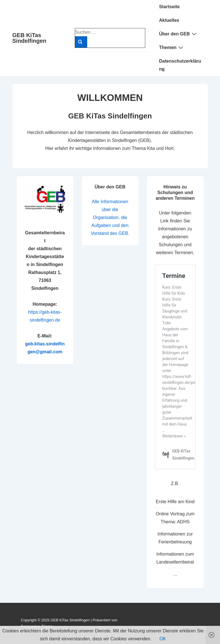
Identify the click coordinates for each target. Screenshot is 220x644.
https (33, 312)
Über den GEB (179, 34)
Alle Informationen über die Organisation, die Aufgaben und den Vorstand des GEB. (110, 217)
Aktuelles (169, 20)
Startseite (169, 7)
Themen (172, 47)
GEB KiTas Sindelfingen (29, 38)
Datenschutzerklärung (180, 65)
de (58, 320)
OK (163, 639)
